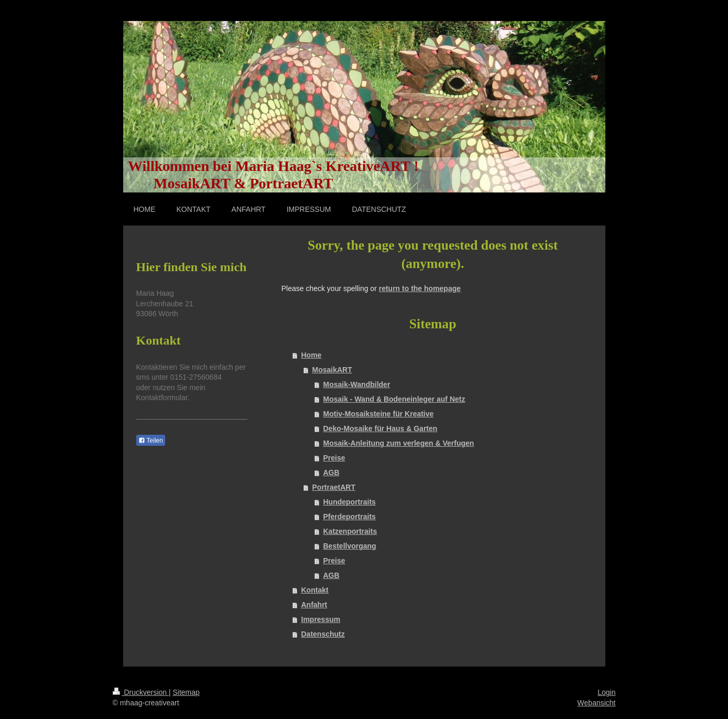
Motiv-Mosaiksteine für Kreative (379, 414)
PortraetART (334, 487)
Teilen (151, 441)
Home (312, 355)
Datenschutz (323, 634)
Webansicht (597, 703)
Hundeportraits (350, 502)
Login (606, 692)
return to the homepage (420, 288)
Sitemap (186, 692)
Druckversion (141, 692)
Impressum (321, 619)
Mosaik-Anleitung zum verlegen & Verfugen (399, 443)
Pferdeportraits (350, 517)
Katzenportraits (350, 531)
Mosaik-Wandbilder (357, 384)
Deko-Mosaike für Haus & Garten (381, 428)
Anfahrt (314, 605)
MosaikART (332, 370)
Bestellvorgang (350, 546)
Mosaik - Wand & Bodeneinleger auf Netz (394, 399)
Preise (334, 458)
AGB (332, 473)
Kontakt (315, 590)
